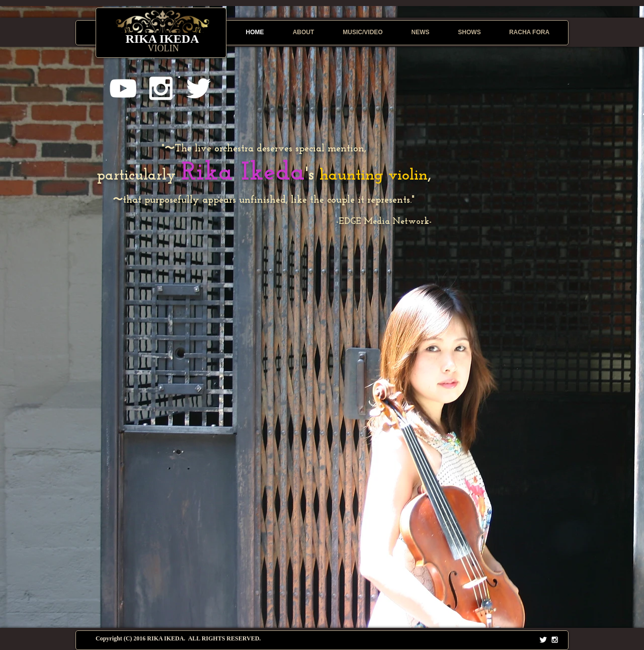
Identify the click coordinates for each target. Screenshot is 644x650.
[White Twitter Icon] (198, 88)
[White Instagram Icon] (161, 88)
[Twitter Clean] (543, 640)
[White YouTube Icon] (123, 88)
